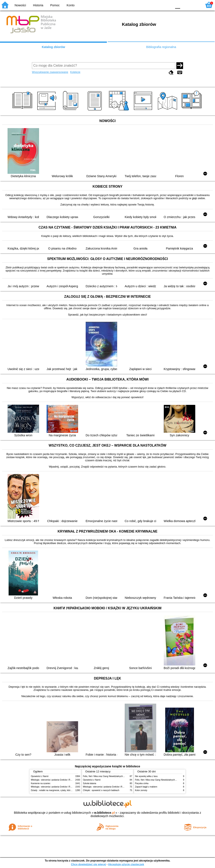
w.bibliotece (104, 813)
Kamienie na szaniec (41, 783)
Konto (71, 5)
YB (159, 5)
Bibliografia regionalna (161, 47)
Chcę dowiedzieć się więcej (88, 864)
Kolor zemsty (141, 790)
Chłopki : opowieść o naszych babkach (101, 790)
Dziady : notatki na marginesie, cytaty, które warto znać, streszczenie (63, 790)
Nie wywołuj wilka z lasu (146, 776)
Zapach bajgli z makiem (146, 787)
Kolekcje (75, 72)
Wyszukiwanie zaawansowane (50, 72)
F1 (185, 5)
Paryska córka (142, 783)
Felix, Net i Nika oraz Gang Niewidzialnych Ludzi (106, 776)
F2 (195, 5)
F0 (178, 5)
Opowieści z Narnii (40, 776)
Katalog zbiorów (53, 47)
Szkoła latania (90, 783)
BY (168, 5)
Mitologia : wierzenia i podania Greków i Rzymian (54, 780)
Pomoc (55, 5)
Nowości (20, 5)
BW (151, 5)
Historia (38, 5)
